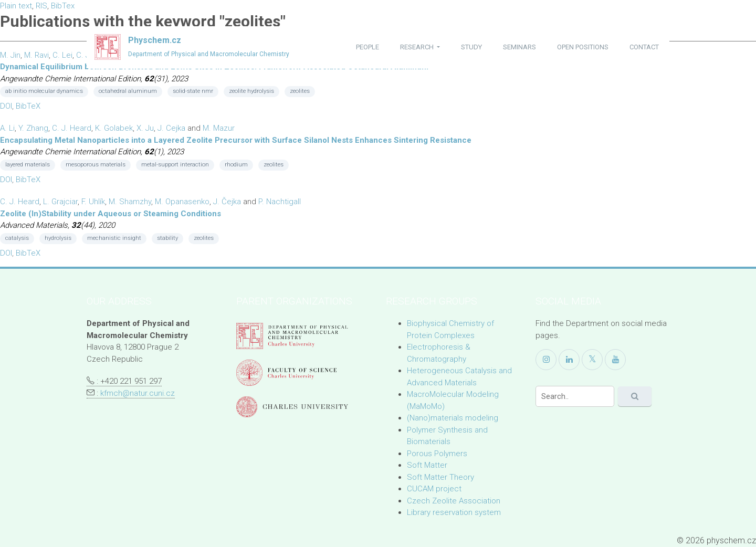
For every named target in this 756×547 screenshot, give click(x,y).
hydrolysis (58, 238)
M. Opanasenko (182, 202)
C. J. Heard (72, 128)
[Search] (575, 396)
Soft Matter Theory (440, 477)
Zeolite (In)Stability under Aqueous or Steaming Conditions (111, 214)
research (418, 47)
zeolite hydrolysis (251, 91)
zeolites (300, 91)
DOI (6, 106)
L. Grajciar (60, 202)
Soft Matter (427, 465)
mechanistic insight (114, 238)
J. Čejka (227, 202)
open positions (583, 47)
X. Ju (145, 128)
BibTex (63, 6)
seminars (519, 47)
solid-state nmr (193, 91)
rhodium (236, 165)
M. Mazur (219, 128)
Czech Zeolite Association (454, 501)
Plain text (16, 6)
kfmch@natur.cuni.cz (138, 393)
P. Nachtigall (280, 202)
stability (167, 238)
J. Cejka (171, 128)
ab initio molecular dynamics (44, 91)
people (367, 47)
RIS (41, 6)
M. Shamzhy (130, 202)
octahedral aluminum (128, 91)
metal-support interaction (175, 165)
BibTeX (28, 106)
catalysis (17, 238)
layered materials (28, 165)
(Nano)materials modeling (453, 418)
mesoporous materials (96, 165)
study (471, 47)
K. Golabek (114, 128)
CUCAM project (434, 489)
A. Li (7, 128)
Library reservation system (454, 512)
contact (644, 47)
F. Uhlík (93, 202)
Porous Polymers (437, 454)
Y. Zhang (33, 128)
